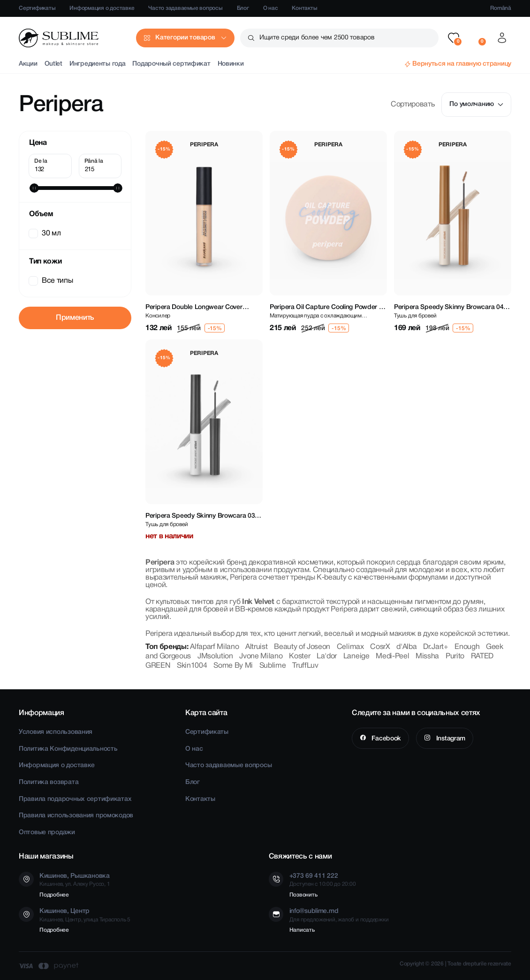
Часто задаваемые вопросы (185, 8)
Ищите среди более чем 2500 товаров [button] (317, 38)
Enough (467, 647)
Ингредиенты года (98, 64)
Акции (28, 64)
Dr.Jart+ (435, 647)
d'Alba (406, 647)
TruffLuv (305, 666)
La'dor (327, 656)
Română (501, 8)
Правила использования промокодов (76, 816)
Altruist (256, 647)
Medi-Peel (392, 656)
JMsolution (215, 656)
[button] (454, 38)
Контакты (304, 8)
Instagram (450, 739)
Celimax (350, 647)
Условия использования (56, 732)
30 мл (45, 234)
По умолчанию (476, 104)
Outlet (53, 64)
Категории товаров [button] (185, 38)
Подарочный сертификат (171, 64)
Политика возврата (49, 782)
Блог (243, 8)
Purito (455, 656)
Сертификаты (37, 8)
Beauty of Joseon (302, 647)
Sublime (273, 666)
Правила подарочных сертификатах (75, 799)
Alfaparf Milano (214, 647)
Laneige (356, 656)
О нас (271, 8)
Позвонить (303, 895)
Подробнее (54, 895)
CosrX (380, 647)
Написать (302, 930)
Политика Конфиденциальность (68, 749)
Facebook (386, 739)
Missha (427, 656)
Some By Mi (233, 666)
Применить (75, 318)
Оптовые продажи (47, 833)
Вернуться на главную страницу (462, 64)
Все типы (52, 281)
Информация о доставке (102, 8)
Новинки (231, 64)
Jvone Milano (261, 656)
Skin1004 (192, 666)
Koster (299, 656)
